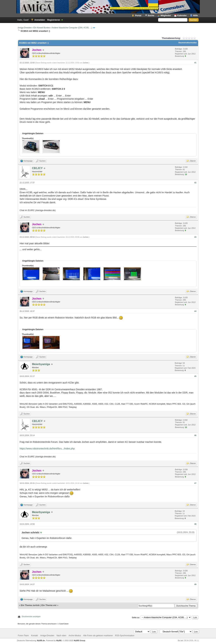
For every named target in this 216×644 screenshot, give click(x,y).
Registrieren (54, 20)
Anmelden (40, 20)
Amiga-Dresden (25, 28)
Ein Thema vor (49, 605)
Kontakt (35, 636)
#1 (195, 63)
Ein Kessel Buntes (42, 28)
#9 (195, 584)
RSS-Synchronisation (125, 636)
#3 (195, 237)
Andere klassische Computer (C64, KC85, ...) (72, 28)
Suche (151, 15)
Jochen (86, 63)
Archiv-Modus (75, 636)
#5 (195, 376)
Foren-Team (23, 636)
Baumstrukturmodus (187, 43)
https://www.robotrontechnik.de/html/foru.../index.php (47, 449)
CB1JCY (37, 168)
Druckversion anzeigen (31, 616)
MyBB (59, 640)
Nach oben (61, 636)
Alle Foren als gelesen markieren (98, 636)
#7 (195, 483)
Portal (138, 15)
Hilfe (195, 15)
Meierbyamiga (41, 364)
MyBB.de (41, 640)
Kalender (182, 15)
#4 (195, 311)
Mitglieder (166, 15)
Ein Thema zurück (30, 605)
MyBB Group (80, 640)
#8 (195, 524)
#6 (195, 435)
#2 (195, 183)
